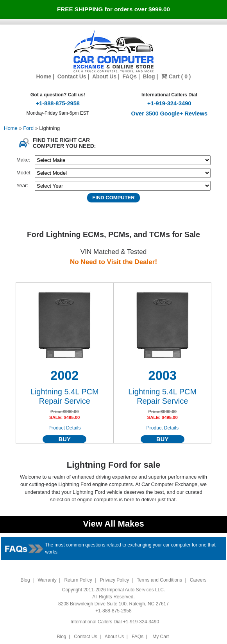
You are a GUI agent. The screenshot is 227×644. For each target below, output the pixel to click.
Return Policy (78, 580)
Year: (22, 185)
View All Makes (113, 524)
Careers (198, 580)
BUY (65, 439)
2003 (163, 376)
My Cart (161, 637)
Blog (149, 76)
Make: (23, 160)
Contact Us (72, 76)
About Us (104, 76)
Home (44, 76)
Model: (24, 173)
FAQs (130, 76)
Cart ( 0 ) (176, 76)
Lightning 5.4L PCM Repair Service (65, 396)
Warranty (47, 580)
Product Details (65, 428)
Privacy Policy (115, 580)
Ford (29, 128)
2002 (64, 376)
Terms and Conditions (159, 580)
